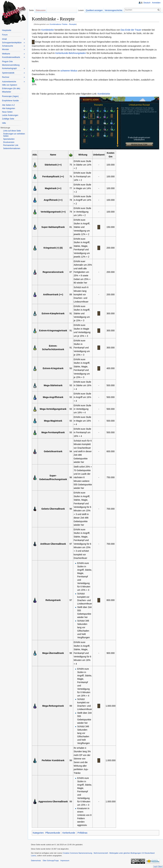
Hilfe (4, 123)
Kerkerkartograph (13, 68)
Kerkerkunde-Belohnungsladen (71, 53)
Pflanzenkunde (53, 833)
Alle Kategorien (9, 108)
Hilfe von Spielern (10, 85)
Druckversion (9, 142)
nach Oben (158, 867)
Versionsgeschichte (113, 10)
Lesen (81, 10)
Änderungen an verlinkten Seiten (14, 135)
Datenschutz (36, 861)
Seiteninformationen (12, 148)
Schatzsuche (13, 46)
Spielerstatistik (13, 73)
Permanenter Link (11, 145)
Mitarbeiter (7, 92)
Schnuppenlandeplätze (13, 43)
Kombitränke (48, 30)
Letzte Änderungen (10, 115)
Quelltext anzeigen (94, 10)
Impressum (65, 861)
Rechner (13, 77)
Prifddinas (83, 833)
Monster (13, 50)
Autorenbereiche (13, 82)
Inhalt (13, 39)
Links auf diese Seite (12, 131)
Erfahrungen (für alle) (11, 88)
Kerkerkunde (69, 833)
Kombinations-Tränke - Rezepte (63, 24)
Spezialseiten (9, 139)
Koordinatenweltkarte (13, 57)
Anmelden (156, 3)
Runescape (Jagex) (10, 96)
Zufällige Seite (8, 119)
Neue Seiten (7, 112)
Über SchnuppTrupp (51, 861)
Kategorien (38, 833)
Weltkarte (13, 54)
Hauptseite (7, 30)
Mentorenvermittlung (11, 65)
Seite (31, 10)
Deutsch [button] (147, 3)
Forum (5, 35)
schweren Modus (69, 71)
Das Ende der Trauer (131, 30)
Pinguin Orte (7, 62)
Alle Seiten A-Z (8, 105)
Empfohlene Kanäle (10, 101)
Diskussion (41, 10)
